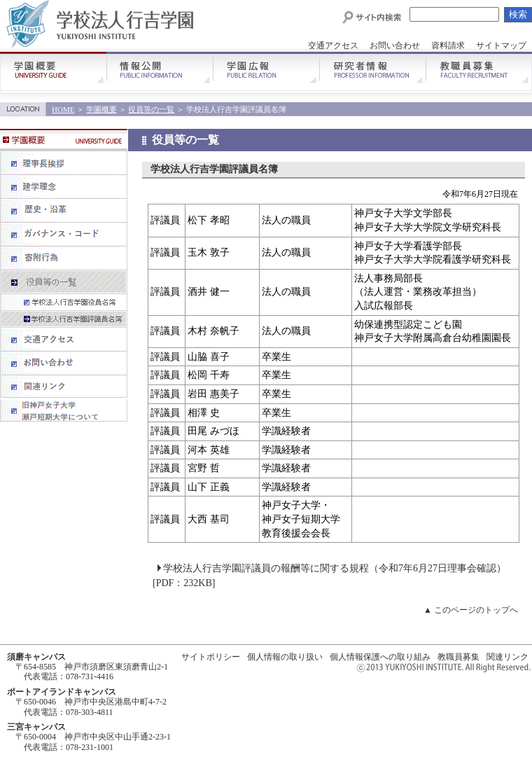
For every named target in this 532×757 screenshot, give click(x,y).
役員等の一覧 (151, 109)
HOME (63, 109)
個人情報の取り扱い (285, 657)
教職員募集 (458, 657)
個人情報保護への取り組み (380, 657)
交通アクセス (333, 46)
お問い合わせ (395, 46)
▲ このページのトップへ (471, 610)
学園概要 (101, 109)
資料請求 (448, 46)
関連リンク (507, 657)
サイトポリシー (211, 657)
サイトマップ (501, 46)
